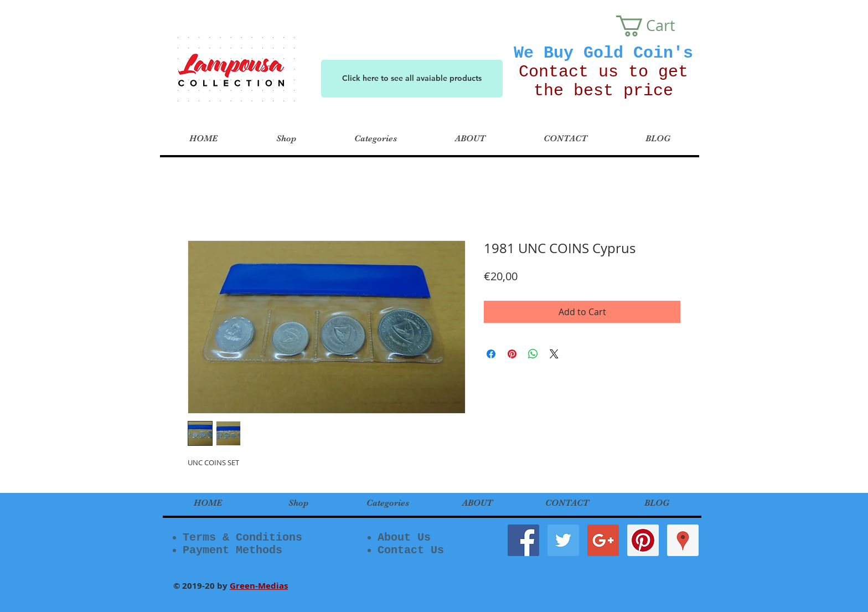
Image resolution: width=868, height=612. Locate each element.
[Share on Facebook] (491, 354)
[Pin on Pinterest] (512, 354)
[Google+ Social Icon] (603, 540)
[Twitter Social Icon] (563, 540)
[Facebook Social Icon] (523, 540)
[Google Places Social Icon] (683, 540)
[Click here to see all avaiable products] (412, 79)
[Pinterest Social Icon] (643, 540)
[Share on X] (554, 354)
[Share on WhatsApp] (533, 354)
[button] (656, 26)
